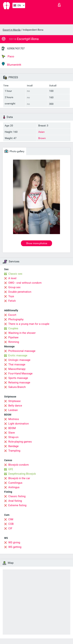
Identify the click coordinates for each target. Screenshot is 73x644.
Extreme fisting (17, 505)
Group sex (14, 287)
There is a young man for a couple (29, 324)
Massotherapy (17, 369)
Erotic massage (18, 355)
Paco (8, 56)
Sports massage (18, 378)
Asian (41, 132)
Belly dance (15, 406)
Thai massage (17, 364)
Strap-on (13, 437)
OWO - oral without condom (25, 283)
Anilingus (14, 487)
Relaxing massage (19, 383)
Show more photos (37, 243)
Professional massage (22, 351)
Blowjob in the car (19, 478)
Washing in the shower (22, 333)
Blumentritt (11, 64)
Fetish (12, 301)
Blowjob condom (19, 465)
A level (12, 278)
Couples (13, 328)
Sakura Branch (17, 387)
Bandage (13, 446)
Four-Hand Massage (20, 373)
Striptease (14, 401)
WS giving (14, 542)
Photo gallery (14, 151)
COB (11, 524)
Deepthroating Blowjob (22, 474)
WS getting (15, 547)
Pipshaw (13, 337)
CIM (11, 519)
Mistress (14, 419)
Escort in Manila (12, 30)
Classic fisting (17, 496)
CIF (10, 528)
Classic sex (15, 274)
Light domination (19, 424)
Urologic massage (19, 360)
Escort (12, 315)
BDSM (12, 428)
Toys (11, 296)
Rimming (14, 342)
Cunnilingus (15, 483)
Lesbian (13, 410)
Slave (12, 433)
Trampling (14, 451)
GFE (11, 469)
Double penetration (20, 292)
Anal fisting (15, 501)
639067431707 (16, 49)
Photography (16, 319)
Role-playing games (20, 442)
